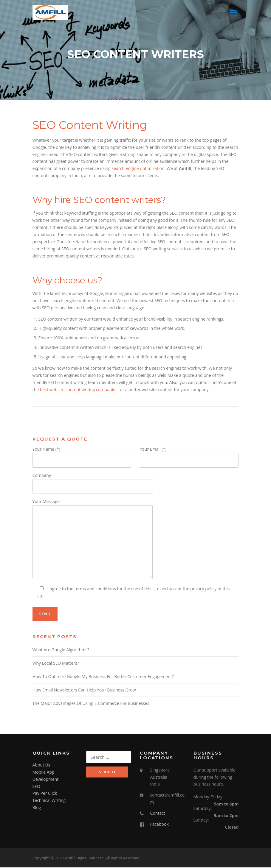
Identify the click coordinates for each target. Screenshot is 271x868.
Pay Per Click (45, 794)
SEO (36, 787)
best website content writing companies (79, 390)
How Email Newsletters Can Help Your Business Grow (84, 690)
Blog (37, 808)
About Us (41, 765)
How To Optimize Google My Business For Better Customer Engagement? (103, 677)
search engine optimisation (138, 169)
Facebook (159, 824)
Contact (158, 814)
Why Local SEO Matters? (56, 664)
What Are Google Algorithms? (61, 650)
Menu (233, 13)
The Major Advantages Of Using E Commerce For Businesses (91, 704)
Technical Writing (49, 801)
